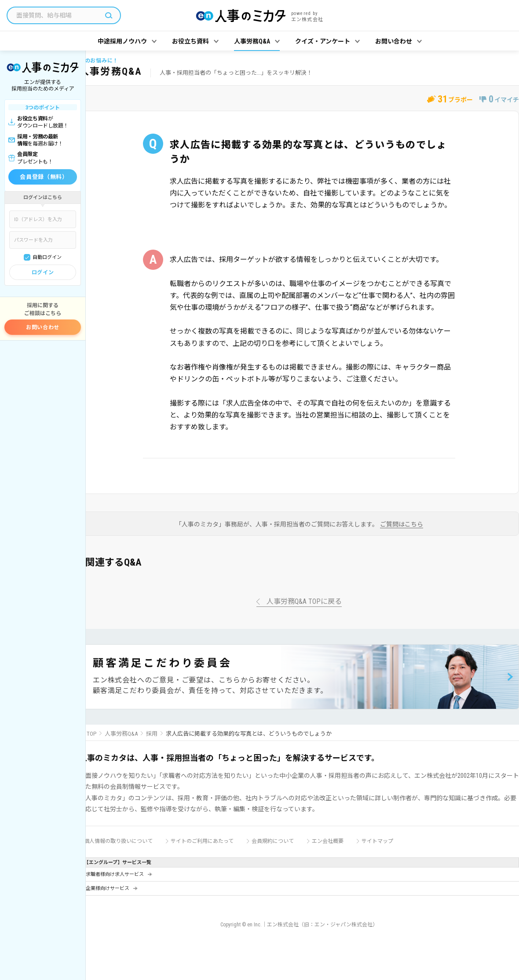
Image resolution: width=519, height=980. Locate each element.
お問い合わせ (43, 327)
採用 (152, 734)
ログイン (43, 272)
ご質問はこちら (402, 524)
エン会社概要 (328, 841)
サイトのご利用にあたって (202, 841)
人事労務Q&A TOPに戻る (304, 602)
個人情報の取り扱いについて (118, 841)
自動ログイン (47, 257)
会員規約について (273, 841)
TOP (91, 734)
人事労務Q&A (121, 734)
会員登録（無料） (44, 177)
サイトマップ (377, 841)
